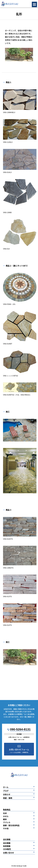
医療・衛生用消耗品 (11, 825)
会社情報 (7, 839)
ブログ (6, 791)
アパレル (7, 822)
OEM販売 (7, 849)
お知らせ (7, 794)
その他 (6, 828)
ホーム (6, 787)
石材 (5, 813)
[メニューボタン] (34, 4)
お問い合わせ (9, 853)
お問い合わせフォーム (19, 751)
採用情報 (7, 846)
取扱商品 (7, 810)
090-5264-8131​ (20, 729)
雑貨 (5, 819)
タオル (6, 816)
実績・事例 (8, 798)
